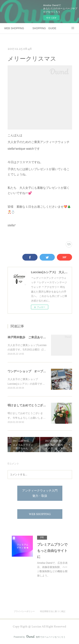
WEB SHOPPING (14, 28)
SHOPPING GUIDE (44, 28)
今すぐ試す (51, 18)
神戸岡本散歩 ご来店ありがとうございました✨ (40, 337)
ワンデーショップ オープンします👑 (33, 371)
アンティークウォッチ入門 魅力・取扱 (41, 493)
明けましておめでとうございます (30, 405)
